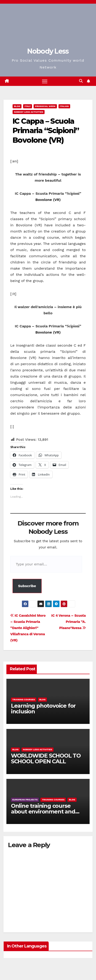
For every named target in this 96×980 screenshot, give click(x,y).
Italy (28, 106)
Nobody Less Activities (29, 112)
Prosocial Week (45, 106)
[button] (81, 81)
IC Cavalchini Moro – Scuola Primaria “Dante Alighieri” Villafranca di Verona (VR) (28, 628)
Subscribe (27, 586)
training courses (24, 699)
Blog (17, 106)
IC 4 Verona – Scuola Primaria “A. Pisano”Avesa (68, 622)
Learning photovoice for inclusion (43, 709)
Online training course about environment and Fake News (43, 812)
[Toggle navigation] (45, 81)
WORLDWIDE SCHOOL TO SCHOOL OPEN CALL (46, 758)
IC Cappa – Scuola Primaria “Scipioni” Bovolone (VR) (46, 131)
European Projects (25, 800)
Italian (64, 106)
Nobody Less (48, 51)
